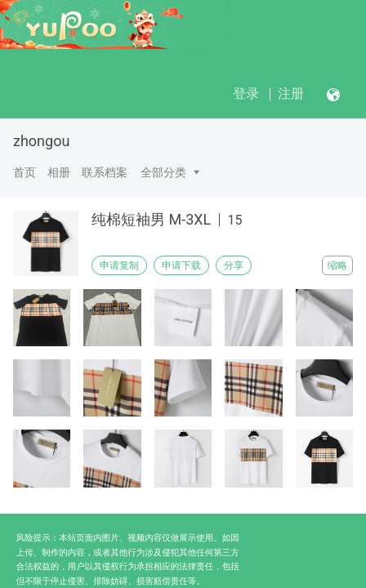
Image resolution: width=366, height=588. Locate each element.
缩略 (337, 265)
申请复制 (119, 265)
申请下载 (181, 265)
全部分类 (163, 172)
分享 (234, 265)
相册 (59, 172)
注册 (291, 94)
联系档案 (105, 172)
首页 (25, 172)
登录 (246, 94)
